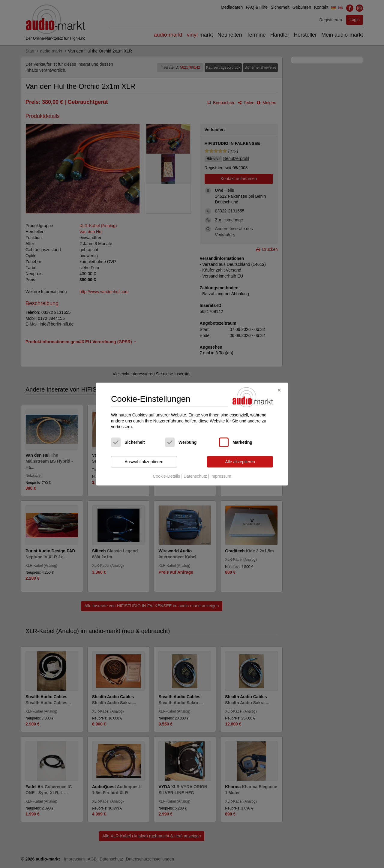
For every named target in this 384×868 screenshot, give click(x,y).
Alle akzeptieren (240, 462)
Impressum (221, 476)
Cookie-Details (166, 476)
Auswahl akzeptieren (144, 462)
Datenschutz (195, 476)
